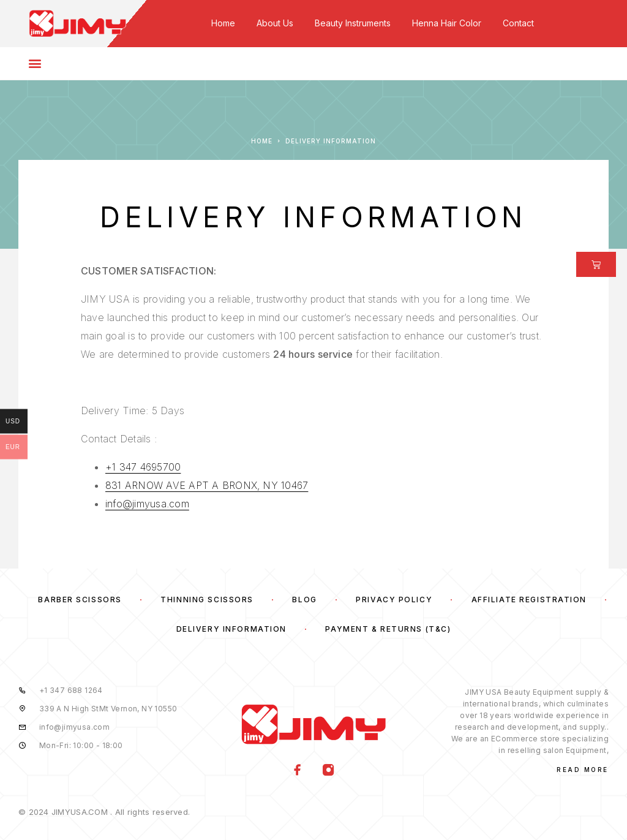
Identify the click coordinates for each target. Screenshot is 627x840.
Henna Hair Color (447, 23)
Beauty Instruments (353, 23)
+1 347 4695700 (143, 467)
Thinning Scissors (207, 600)
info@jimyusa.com (147, 504)
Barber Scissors (80, 600)
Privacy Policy (394, 600)
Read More (583, 770)
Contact (518, 23)
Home (223, 23)
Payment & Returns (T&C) (388, 629)
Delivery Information (231, 629)
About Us (275, 23)
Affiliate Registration (529, 600)
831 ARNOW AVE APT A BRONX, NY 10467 (207, 485)
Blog (304, 600)
